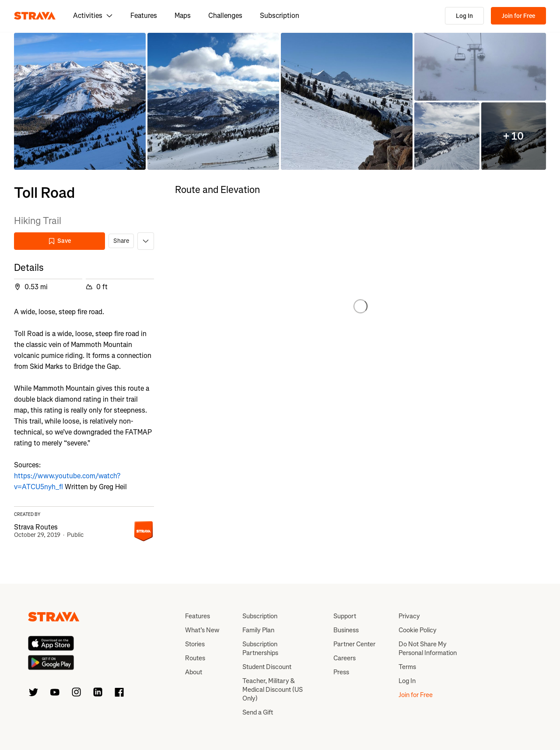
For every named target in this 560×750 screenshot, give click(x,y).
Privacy (409, 616)
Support (345, 616)
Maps (183, 16)
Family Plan (258, 630)
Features (144, 16)
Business (346, 630)
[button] (80, 101)
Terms (407, 667)
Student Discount (267, 667)
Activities (93, 16)
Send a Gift (258, 712)
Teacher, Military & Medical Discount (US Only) (273, 690)
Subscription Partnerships (260, 648)
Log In (464, 16)
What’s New (202, 630)
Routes (195, 658)
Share (121, 241)
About (194, 672)
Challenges (225, 16)
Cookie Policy (418, 630)
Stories (195, 644)
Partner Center (354, 644)
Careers (345, 658)
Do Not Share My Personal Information (428, 648)
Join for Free (518, 16)
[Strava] (35, 16)
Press (341, 672)
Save (59, 241)
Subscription (280, 16)
